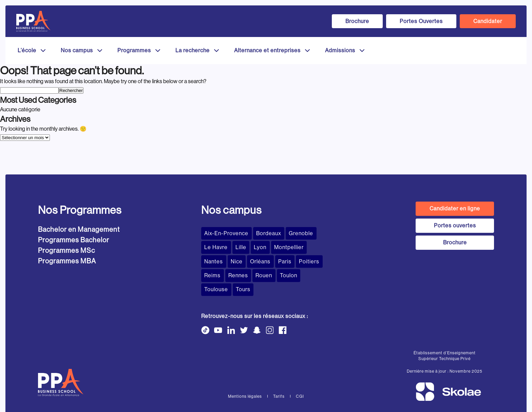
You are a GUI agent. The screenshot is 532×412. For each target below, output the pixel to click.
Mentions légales (245, 377)
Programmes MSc (66, 251)
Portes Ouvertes (421, 21)
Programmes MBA (67, 261)
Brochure (357, 21)
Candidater (488, 21)
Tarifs (279, 377)
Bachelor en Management (79, 230)
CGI (300, 377)
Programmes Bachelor (74, 240)
